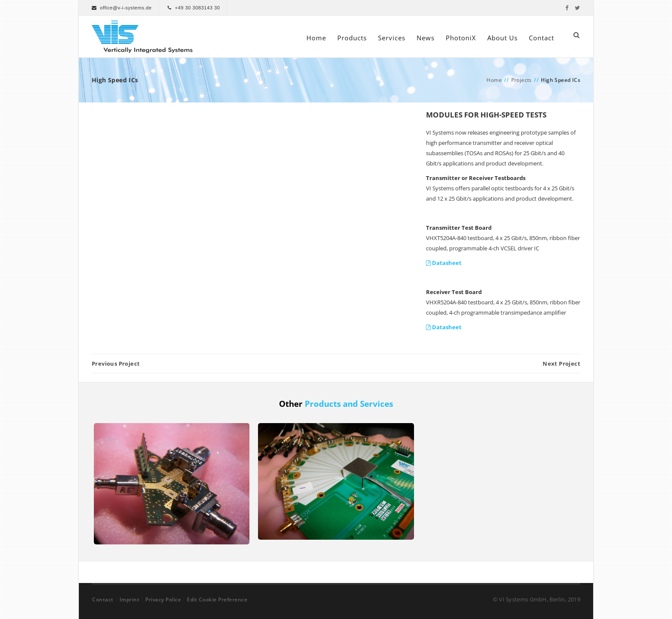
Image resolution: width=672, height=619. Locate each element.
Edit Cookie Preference (217, 599)
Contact (541, 38)
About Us (502, 38)
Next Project (561, 364)
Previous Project (116, 364)
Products (352, 38)
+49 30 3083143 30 (197, 8)
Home (316, 38)
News (426, 38)
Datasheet (444, 263)
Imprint (130, 599)
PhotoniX (461, 38)
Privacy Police (163, 599)
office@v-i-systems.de (126, 8)
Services (392, 38)
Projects (522, 80)
